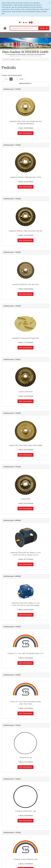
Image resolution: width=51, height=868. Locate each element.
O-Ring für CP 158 (26, 757)
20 (25, 83)
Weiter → (22, 79)
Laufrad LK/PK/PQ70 (26, 392)
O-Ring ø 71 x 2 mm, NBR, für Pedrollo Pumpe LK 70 (25, 653)
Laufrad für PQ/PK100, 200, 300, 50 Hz (25, 284)
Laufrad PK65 (25, 499)
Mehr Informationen (25, 133)
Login (25, 23)
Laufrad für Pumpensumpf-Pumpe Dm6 (25, 338)
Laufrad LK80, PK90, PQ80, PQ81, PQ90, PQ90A (25, 445)
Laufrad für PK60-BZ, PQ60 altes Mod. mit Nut (26, 177)
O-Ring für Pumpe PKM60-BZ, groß (25, 859)
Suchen (44, 28)
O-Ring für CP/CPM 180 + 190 (25, 811)
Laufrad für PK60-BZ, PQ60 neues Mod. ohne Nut (25, 231)
